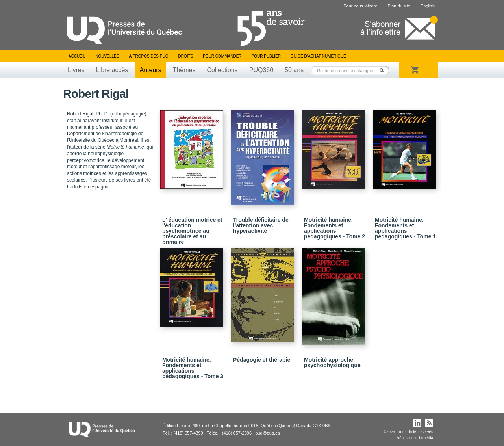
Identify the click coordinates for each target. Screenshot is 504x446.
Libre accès (112, 70)
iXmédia (426, 438)
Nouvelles (107, 56)
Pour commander (222, 56)
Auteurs (151, 70)
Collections (222, 70)
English (428, 6)
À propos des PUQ (148, 56)
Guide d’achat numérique (318, 56)
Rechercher (384, 70)
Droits (185, 56)
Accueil (77, 56)
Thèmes (184, 70)
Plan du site (399, 6)
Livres (76, 70)
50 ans (294, 70)
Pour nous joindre (360, 6)
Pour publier (266, 56)
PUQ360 (261, 70)
